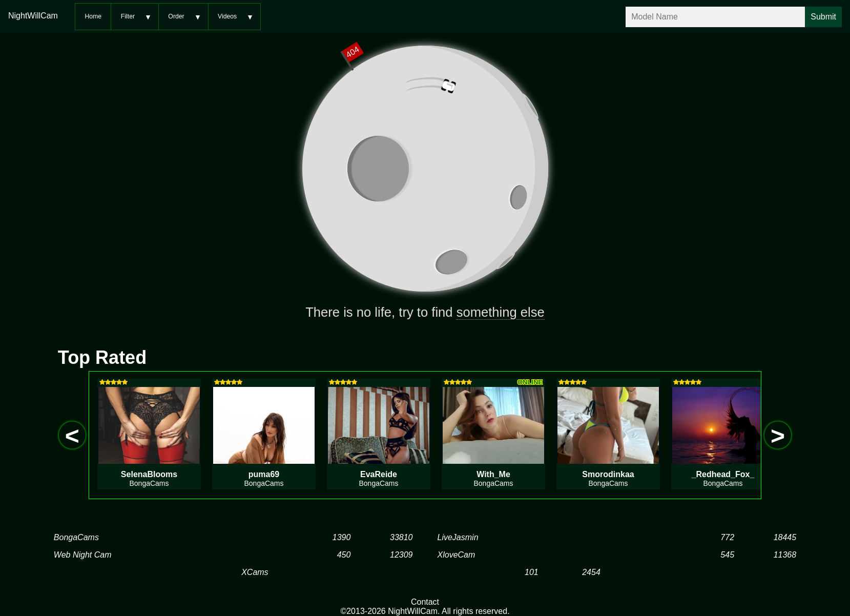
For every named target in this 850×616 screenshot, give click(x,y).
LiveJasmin (458, 537)
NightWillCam (33, 16)
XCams (255, 572)
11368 (785, 555)
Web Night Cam (83, 555)
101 (532, 572)
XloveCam (457, 555)
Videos (227, 16)
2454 (591, 572)
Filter (128, 16)
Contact (425, 602)
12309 (401, 555)
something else (501, 312)
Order (176, 16)
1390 (342, 537)
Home (93, 16)
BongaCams (76, 537)
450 (344, 555)
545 (727, 555)
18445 (785, 537)
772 (727, 537)
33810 (401, 537)
